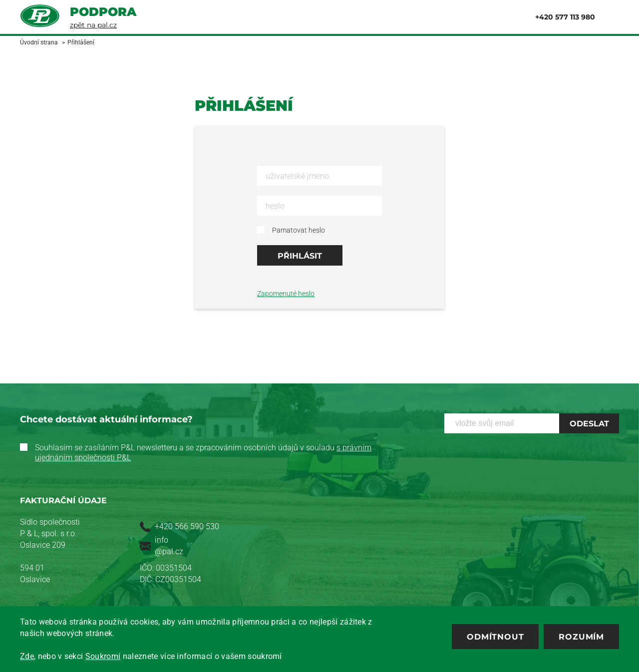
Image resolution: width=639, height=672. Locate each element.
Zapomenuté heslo (286, 294)
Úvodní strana (39, 42)
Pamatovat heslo (299, 230)
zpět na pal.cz (93, 25)
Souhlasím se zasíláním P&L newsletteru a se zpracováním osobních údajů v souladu (203, 453)
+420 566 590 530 (187, 526)
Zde (27, 656)
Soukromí (103, 656)
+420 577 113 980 (565, 17)
